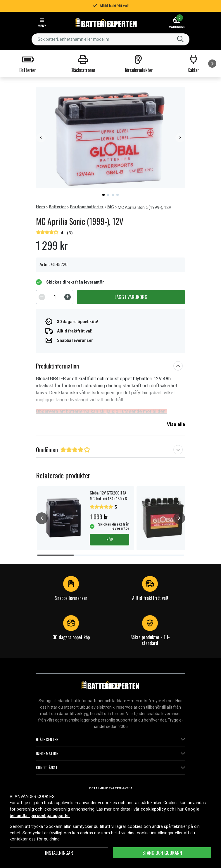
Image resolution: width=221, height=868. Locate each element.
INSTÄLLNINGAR (59, 853)
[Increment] (68, 297)
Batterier (57, 207)
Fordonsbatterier (87, 207)
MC (111, 207)
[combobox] (110, 39)
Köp (110, 539)
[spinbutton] (55, 297)
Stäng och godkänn (162, 853)
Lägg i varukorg (131, 297)
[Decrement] (42, 297)
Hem (40, 207)
